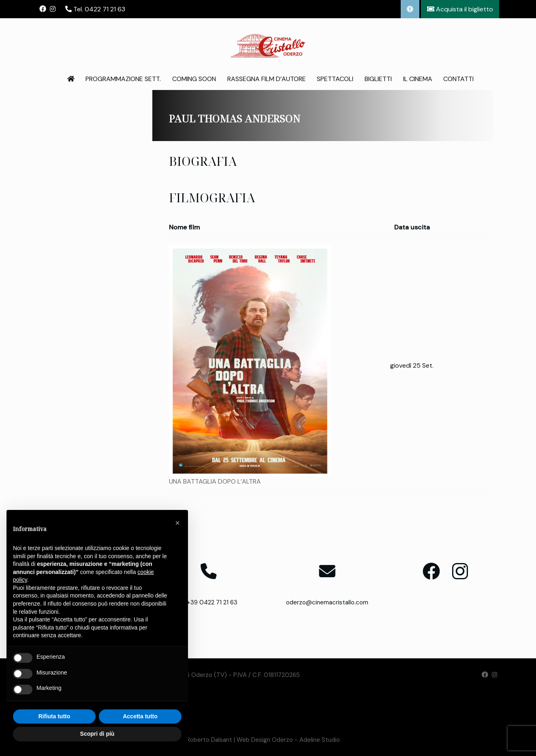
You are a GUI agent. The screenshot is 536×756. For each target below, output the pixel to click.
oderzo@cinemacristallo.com (327, 602)
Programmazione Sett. (123, 79)
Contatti (458, 79)
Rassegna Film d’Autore (267, 79)
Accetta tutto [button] (140, 716)
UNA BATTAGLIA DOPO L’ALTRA (215, 481)
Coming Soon (194, 79)
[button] (177, 523)
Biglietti (378, 79)
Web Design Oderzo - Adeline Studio (288, 740)
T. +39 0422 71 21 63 (209, 602)
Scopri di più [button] (97, 734)
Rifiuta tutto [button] (54, 716)
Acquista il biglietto (460, 9)
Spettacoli (335, 79)
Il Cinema (418, 79)
